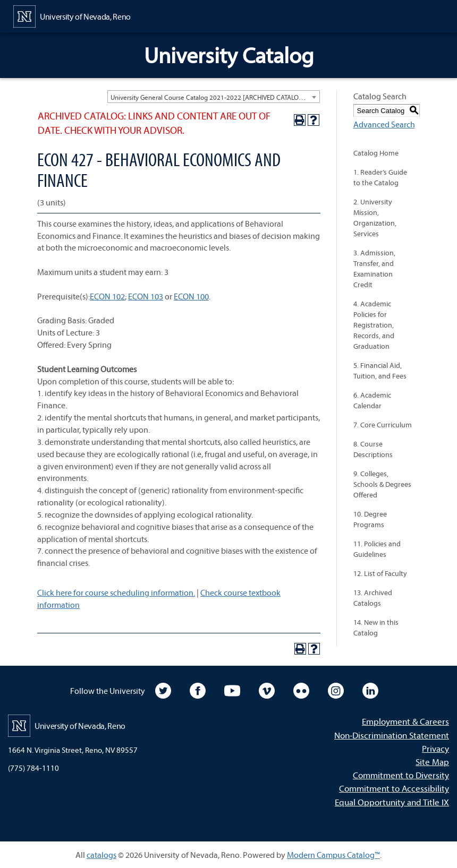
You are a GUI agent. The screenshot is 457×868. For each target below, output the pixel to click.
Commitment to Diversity (401, 775)
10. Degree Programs (370, 519)
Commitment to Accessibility (394, 788)
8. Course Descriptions (373, 449)
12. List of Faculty (380, 573)
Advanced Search (384, 124)
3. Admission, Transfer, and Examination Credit (374, 269)
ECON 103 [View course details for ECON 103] (146, 296)
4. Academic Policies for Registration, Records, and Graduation (374, 325)
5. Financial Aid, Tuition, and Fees (380, 371)
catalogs (101, 855)
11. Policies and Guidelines (377, 549)
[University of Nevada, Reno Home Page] (72, 15)
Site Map (432, 762)
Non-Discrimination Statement (392, 735)
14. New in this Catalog (376, 628)
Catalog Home (376, 153)
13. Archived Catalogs (373, 598)
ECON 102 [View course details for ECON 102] (107, 296)
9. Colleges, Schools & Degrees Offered (382, 484)
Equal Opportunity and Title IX (392, 802)
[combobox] (214, 97)
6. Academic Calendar (372, 400)
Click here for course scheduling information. (116, 592)
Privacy (435, 748)
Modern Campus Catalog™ (333, 855)
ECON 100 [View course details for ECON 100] (191, 296)
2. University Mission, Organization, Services (375, 218)
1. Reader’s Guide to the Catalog (380, 177)
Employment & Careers (405, 721)
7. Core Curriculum (383, 425)
